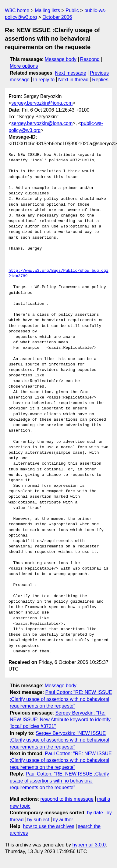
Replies (100, 80)
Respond (90, 59)
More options (24, 66)
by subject (38, 820)
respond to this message (67, 799)
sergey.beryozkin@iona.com (42, 103)
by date (95, 813)
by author (63, 820)
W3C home (17, 10)
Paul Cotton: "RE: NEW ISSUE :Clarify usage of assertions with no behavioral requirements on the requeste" (61, 699)
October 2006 (57, 17)
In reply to (44, 80)
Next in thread (73, 80)
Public (72, 10)
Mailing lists (47, 10)
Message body (61, 59)
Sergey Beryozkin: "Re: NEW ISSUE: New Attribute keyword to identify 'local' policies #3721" (60, 720)
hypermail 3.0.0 (89, 845)
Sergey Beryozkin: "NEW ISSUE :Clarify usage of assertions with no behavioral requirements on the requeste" (59, 740)
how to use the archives (49, 826)
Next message (71, 73)
